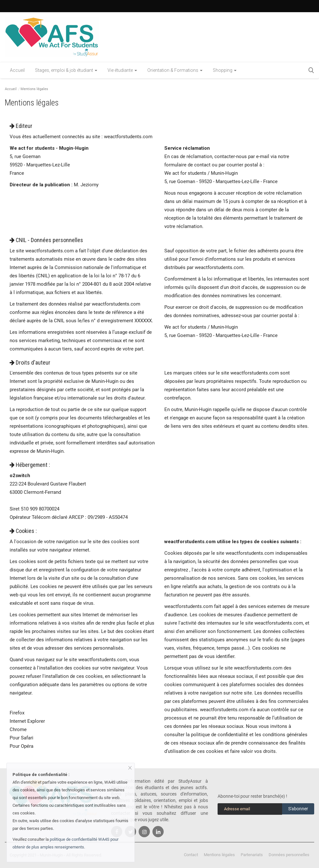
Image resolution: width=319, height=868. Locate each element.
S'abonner (298, 809)
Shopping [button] (225, 70)
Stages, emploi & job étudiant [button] (66, 70)
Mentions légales (219, 855)
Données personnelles (289, 855)
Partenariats (252, 855)
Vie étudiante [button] (122, 70)
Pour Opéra (22, 746)
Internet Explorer (27, 721)
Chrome (18, 729)
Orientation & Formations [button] (175, 70)
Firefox (17, 713)
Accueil (17, 70)
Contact (191, 855)
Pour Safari (22, 738)
